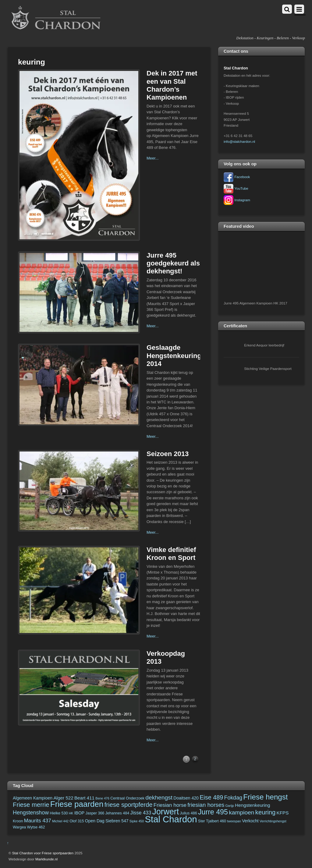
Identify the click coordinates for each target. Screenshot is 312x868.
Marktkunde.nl (46, 859)
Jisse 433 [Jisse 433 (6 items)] (141, 813)
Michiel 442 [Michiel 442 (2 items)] (60, 821)
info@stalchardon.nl (239, 141)
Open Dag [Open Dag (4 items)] (95, 821)
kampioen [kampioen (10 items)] (241, 812)
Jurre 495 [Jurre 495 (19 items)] (213, 812)
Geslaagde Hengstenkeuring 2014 (174, 356)
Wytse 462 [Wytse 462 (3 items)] (36, 827)
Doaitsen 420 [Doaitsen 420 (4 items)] (186, 798)
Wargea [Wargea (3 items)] (19, 827)
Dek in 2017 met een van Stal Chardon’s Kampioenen (172, 85)
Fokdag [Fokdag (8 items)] (233, 798)
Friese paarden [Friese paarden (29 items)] (77, 804)
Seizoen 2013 (168, 454)
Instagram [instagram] (237, 200)
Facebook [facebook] (237, 177)
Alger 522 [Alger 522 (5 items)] (63, 798)
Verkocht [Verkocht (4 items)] (250, 821)
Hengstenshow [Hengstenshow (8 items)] (31, 813)
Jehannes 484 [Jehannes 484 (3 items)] (117, 813)
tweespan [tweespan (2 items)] (234, 821)
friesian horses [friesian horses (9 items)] (206, 805)
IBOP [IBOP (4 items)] (80, 813)
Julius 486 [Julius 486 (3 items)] (188, 813)
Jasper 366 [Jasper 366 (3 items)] (95, 813)
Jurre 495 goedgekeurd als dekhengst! (173, 263)
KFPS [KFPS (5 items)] (283, 813)
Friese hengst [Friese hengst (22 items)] (265, 797)
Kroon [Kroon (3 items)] (18, 821)
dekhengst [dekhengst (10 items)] (159, 798)
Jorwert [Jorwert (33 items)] (166, 812)
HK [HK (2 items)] (71, 813)
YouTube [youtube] (236, 188)
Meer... (153, 158)
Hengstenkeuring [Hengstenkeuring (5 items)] (252, 805)
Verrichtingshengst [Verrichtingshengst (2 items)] (273, 821)
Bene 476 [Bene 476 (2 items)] (102, 798)
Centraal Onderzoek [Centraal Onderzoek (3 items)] (127, 798)
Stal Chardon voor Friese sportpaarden (43, 853)
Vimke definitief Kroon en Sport (171, 554)
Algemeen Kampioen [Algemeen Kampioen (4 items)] (33, 798)
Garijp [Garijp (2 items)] (230, 806)
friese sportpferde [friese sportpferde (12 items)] (129, 805)
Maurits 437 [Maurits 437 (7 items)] (38, 821)
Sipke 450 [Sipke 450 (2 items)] (137, 821)
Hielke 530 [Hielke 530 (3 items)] (59, 813)
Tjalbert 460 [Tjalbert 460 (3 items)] (216, 821)
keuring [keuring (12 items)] (266, 812)
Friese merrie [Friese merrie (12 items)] (31, 805)
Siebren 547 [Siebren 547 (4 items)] (117, 821)
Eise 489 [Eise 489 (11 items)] (211, 797)
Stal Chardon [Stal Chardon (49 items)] (171, 819)
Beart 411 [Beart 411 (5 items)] (84, 798)
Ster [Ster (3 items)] (202, 821)
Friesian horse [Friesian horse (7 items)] (170, 805)
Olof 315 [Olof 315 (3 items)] (77, 821)
